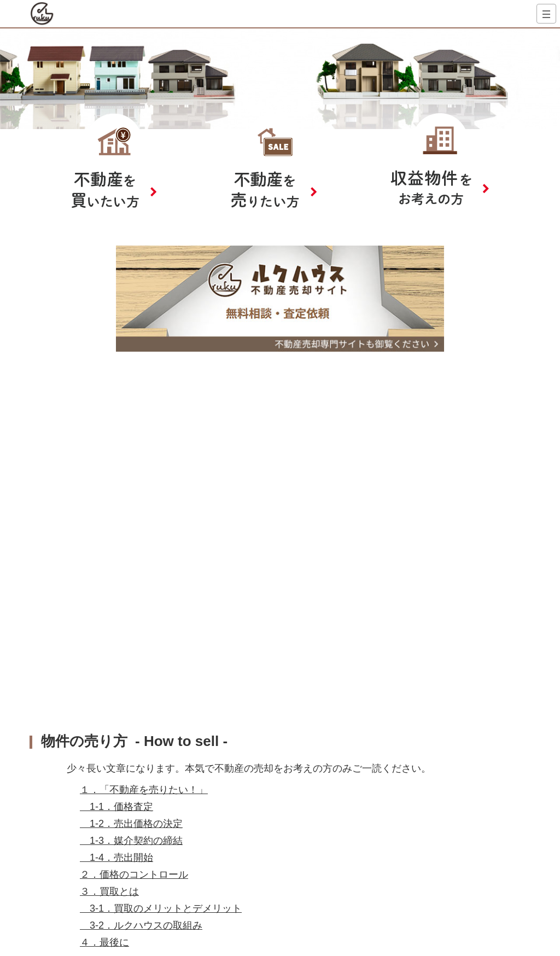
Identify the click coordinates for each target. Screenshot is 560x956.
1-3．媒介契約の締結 (131, 841)
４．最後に (104, 942)
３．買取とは (109, 891)
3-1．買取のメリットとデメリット (161, 908)
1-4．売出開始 (116, 858)
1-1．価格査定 (116, 807)
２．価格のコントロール (134, 875)
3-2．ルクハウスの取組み (141, 925)
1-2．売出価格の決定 (131, 824)
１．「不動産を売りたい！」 (144, 790)
